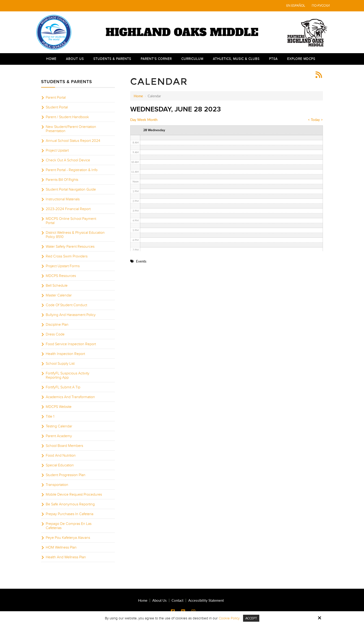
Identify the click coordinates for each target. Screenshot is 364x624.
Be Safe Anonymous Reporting (70, 504)
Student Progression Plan (66, 475)
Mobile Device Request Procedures (74, 494)
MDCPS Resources (61, 276)
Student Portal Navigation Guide (71, 189)
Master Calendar (59, 295)
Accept (251, 618)
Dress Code (55, 334)
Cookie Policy (228, 618)
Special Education (60, 465)
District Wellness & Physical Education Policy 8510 (75, 235)
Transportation (57, 485)
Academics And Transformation (70, 397)
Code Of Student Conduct (66, 305)
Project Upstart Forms (63, 266)
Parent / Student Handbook (67, 117)
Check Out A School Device (68, 160)
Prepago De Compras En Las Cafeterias (69, 526)
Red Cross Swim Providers (67, 256)
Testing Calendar (59, 426)
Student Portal (57, 107)
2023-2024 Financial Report (68, 209)
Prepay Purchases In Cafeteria (70, 514)
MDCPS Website (59, 407)
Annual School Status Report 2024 (73, 141)
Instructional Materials (63, 199)
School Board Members (64, 446)
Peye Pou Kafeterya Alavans (68, 538)
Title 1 (50, 416)
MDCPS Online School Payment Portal (71, 221)
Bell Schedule (57, 286)
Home (138, 96)
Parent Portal (56, 97)
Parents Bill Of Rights (62, 180)
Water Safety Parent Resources (70, 247)
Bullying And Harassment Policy (71, 315)
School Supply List (60, 364)
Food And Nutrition (61, 455)
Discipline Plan (57, 325)
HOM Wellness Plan (61, 547)
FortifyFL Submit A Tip (63, 387)
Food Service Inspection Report (71, 344)
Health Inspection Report (65, 354)
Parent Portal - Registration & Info (72, 170)
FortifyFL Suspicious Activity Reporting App (68, 375)
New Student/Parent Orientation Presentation (71, 129)
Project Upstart (57, 150)
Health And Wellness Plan (66, 557)
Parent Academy (59, 436)
